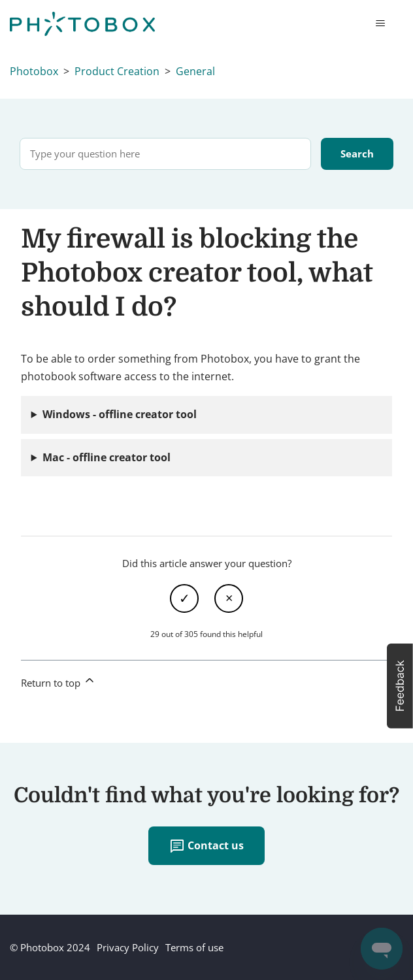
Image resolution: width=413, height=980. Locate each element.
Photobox (34, 71)
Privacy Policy (128, 947)
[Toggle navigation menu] (380, 24)
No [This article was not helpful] (229, 598)
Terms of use (194, 947)
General (195, 71)
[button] (400, 686)
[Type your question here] (165, 154)
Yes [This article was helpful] (184, 598)
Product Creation (117, 71)
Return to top (58, 681)
